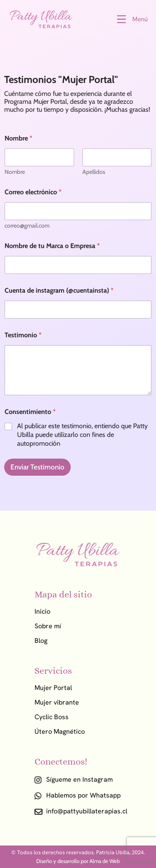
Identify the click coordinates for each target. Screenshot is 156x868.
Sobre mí (48, 626)
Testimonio (23, 335)
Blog (41, 641)
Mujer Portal (53, 688)
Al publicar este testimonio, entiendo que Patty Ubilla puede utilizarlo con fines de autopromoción (82, 435)
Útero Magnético (60, 732)
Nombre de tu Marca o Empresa (52, 246)
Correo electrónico (33, 192)
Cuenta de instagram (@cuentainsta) (59, 290)
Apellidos (94, 172)
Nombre (15, 172)
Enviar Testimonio (37, 467)
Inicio (42, 612)
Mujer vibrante (57, 702)
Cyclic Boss (52, 717)
